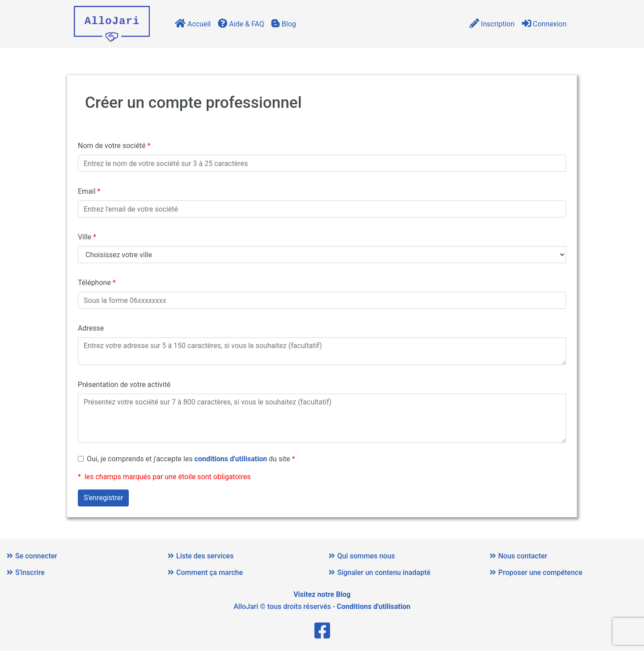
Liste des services (201, 556)
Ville (85, 237)
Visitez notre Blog (322, 594)
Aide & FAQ (241, 24)
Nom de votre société (112, 146)
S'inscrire (26, 572)
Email (87, 191)
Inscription (492, 24)
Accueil (193, 24)
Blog (284, 24)
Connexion (544, 24)
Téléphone (94, 283)
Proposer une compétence (536, 572)
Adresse (91, 328)
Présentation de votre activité (124, 385)
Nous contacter (519, 556)
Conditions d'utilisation (374, 606)
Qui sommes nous (362, 556)
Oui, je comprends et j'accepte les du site (189, 459)
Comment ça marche (205, 572)
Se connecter (32, 556)
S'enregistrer (103, 498)
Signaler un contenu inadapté (380, 572)
